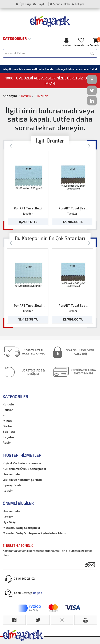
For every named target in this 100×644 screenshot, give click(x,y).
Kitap (6, 69)
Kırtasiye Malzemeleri (68, 69)
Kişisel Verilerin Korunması (22, 463)
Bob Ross (9, 432)
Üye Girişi (23, 4)
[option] (28, 189)
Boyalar (40, 69)
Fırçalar (50, 69)
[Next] (89, 145)
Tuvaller (41, 96)
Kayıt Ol (40, 4)
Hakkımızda (11, 474)
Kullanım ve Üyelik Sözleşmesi (24, 469)
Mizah (7, 421)
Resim (86, 69)
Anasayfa (10, 96)
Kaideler (9, 404)
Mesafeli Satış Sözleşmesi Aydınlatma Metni (35, 533)
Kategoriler (17, 38)
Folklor (8, 410)
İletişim (78, 4)
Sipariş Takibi (60, 4)
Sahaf (93, 69)
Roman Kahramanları (22, 69)
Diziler (7, 426)
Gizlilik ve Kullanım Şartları (22, 480)
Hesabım (66, 42)
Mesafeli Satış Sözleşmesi (21, 528)
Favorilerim (81, 42)
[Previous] (11, 145)
